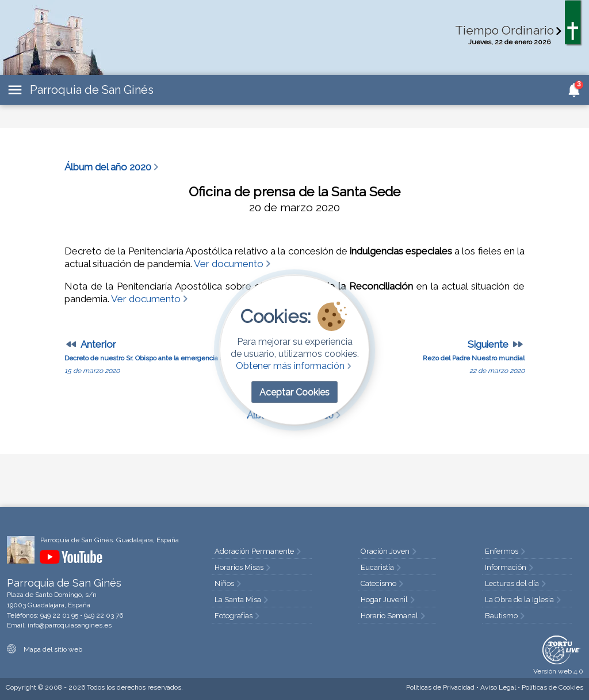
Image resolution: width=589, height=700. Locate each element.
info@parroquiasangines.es (70, 625)
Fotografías (238, 616)
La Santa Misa (242, 600)
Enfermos (506, 551)
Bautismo (506, 616)
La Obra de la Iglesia (524, 600)
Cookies (552, 687)
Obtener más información (295, 366)
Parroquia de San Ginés (92, 90)
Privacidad (440, 687)
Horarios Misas (244, 567)
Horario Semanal (394, 616)
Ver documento (233, 264)
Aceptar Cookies (294, 392)
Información (510, 567)
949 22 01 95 (59, 615)
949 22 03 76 (104, 615)
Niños (229, 583)
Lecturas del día (517, 583)
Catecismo (383, 583)
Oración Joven (390, 551)
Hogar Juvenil (389, 600)
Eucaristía (382, 567)
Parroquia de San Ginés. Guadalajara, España (110, 540)
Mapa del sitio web (45, 649)
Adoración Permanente (259, 551)
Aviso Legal (498, 687)
